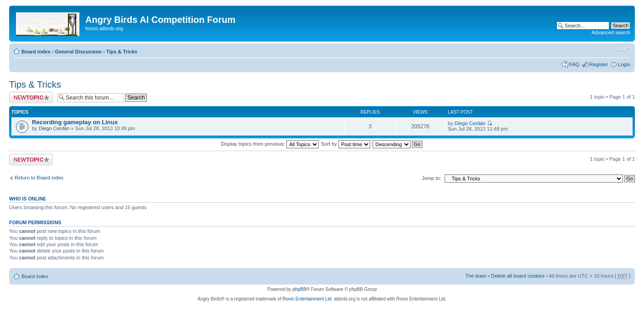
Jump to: (431, 178)
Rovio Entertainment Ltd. (307, 299)
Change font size (624, 50)
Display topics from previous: (270, 144)
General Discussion (78, 52)
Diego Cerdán (54, 128)
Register (599, 64)
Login (624, 64)
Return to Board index (39, 178)
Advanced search (611, 32)
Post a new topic (31, 97)
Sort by (346, 144)
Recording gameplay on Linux (75, 122)
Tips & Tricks (122, 52)
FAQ (574, 64)
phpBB (299, 289)
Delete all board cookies (518, 276)
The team (476, 276)
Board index (36, 52)
